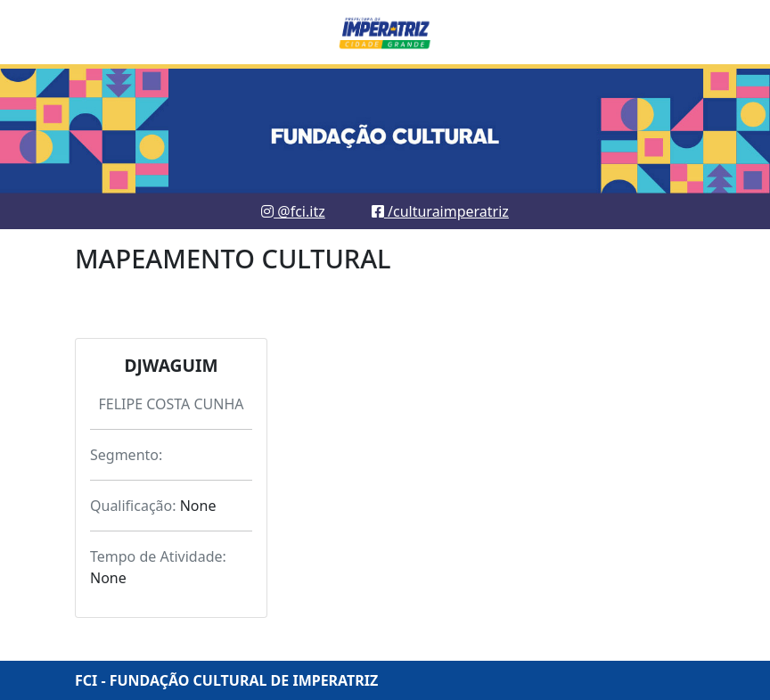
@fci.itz (293, 211)
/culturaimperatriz (440, 211)
